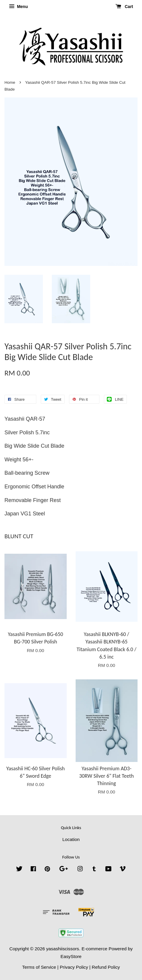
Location (71, 839)
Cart (124, 7)
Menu (18, 7)
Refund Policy (106, 967)
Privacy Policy (74, 967)
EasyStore (71, 956)
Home (10, 82)
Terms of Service (39, 967)
